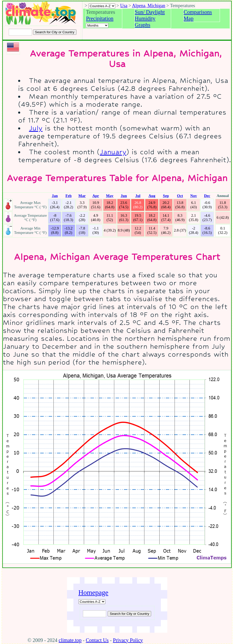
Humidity (145, 18)
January (113, 152)
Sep (166, 196)
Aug (152, 196)
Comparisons (198, 12)
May (110, 196)
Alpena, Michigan (149, 6)
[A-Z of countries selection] (102, 6)
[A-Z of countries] (92, 602)
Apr (96, 196)
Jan (55, 196)
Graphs (143, 25)
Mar (82, 196)
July (36, 128)
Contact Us (97, 640)
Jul (138, 196)
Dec (207, 196)
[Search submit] (55, 32)
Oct (180, 196)
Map (189, 18)
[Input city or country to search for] (20, 32)
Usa (124, 6)
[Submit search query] (129, 614)
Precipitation (100, 18)
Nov (194, 196)
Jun (124, 196)
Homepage (93, 593)
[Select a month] (97, 25)
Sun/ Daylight (150, 12)
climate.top (70, 640)
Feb (69, 196)
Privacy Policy (128, 640)
